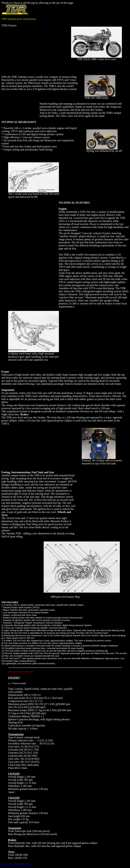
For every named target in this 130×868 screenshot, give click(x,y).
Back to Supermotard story (16, 864)
